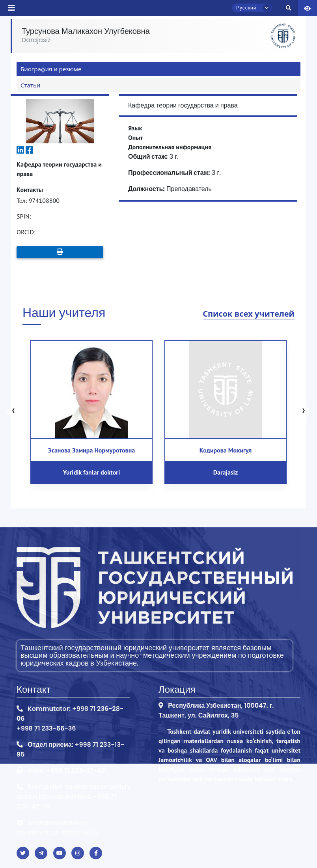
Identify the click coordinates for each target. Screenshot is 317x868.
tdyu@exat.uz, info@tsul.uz (58, 832)
